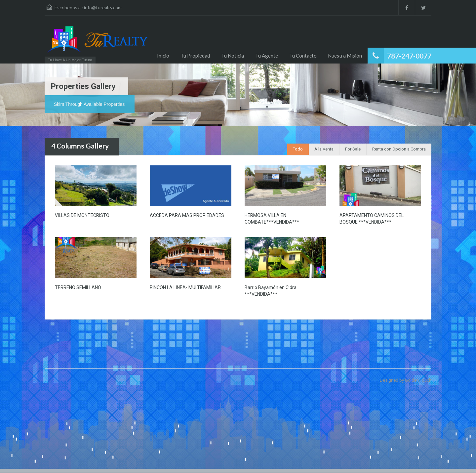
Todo (298, 149)
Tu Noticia (233, 56)
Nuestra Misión (345, 56)
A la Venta (324, 149)
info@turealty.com (103, 7)
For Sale (353, 149)
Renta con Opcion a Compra (399, 149)
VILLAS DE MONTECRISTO (82, 215)
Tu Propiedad (195, 56)
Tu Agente (267, 56)
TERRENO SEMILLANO (78, 287)
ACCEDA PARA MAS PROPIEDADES (187, 215)
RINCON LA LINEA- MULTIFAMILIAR (185, 287)
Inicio (163, 56)
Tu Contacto (303, 56)
